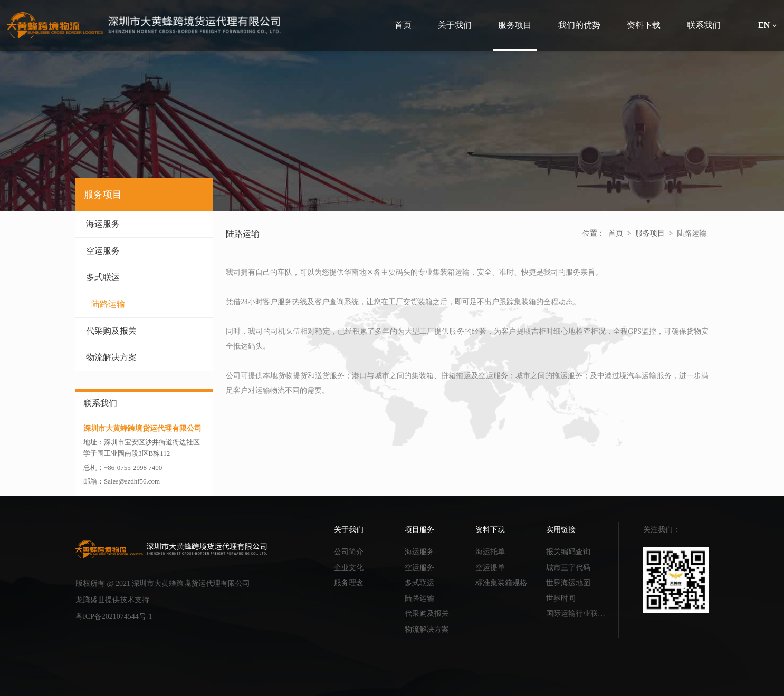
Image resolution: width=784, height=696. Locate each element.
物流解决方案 (144, 357)
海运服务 (144, 224)
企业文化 (349, 568)
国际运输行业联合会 (579, 613)
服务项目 (650, 233)
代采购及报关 (144, 331)
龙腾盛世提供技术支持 (112, 600)
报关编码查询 (568, 552)
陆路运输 (147, 304)
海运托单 (490, 552)
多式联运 (144, 277)
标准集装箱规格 (501, 583)
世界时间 (561, 598)
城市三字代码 (568, 568)
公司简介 (349, 552)
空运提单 (490, 568)
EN (768, 25)
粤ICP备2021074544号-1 (114, 617)
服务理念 (349, 583)
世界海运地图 (568, 583)
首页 (616, 233)
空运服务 (144, 251)
